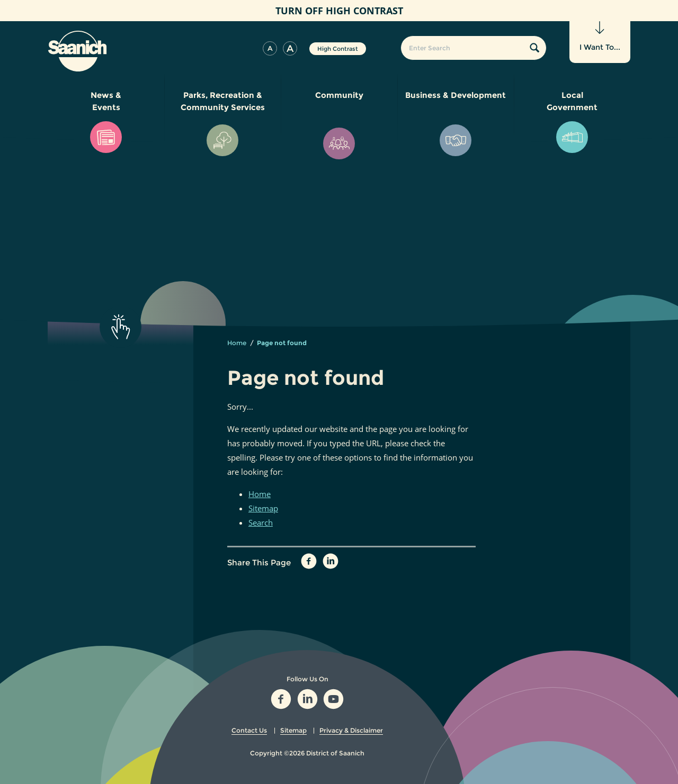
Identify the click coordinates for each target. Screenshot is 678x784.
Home (237, 343)
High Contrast (338, 49)
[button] (270, 48)
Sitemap (263, 508)
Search (261, 522)
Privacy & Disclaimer (351, 730)
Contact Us (249, 730)
